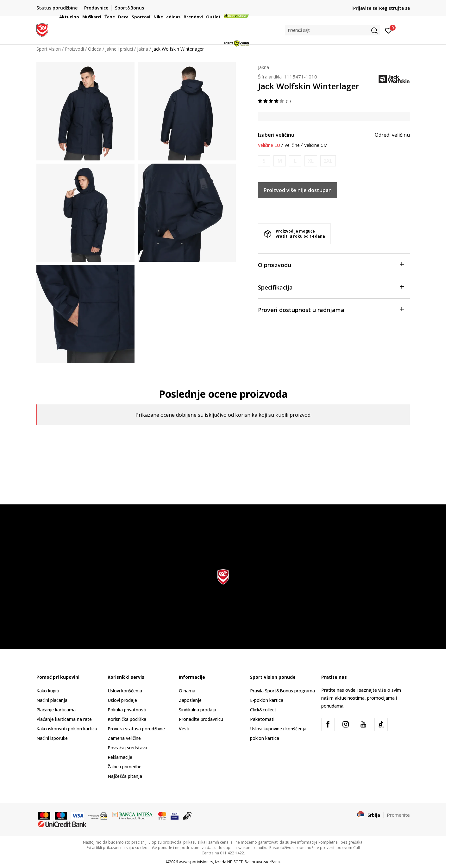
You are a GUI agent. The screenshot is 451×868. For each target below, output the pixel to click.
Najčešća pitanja (125, 776)
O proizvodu (331, 264)
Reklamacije (120, 757)
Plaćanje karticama (56, 710)
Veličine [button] (292, 145)
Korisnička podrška (127, 719)
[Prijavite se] (388, 30)
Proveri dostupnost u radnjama (331, 309)
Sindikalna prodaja (197, 710)
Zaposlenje (190, 700)
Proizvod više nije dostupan (298, 190)
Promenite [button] (398, 815)
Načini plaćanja (52, 700)
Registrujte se (395, 8)
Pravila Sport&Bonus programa (282, 691)
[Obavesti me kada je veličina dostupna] (264, 161)
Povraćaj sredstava (127, 748)
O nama (187, 691)
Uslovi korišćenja (125, 691)
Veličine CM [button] (316, 145)
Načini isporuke (52, 738)
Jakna (263, 67)
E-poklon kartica (267, 700)
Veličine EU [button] (269, 145)
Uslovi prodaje (122, 700)
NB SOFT (235, 862)
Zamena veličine (124, 738)
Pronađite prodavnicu (201, 719)
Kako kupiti (48, 691)
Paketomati (262, 719)
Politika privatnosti (127, 710)
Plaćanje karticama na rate (64, 719)
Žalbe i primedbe (125, 767)
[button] (332, 30)
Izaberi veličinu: (277, 135)
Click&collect (263, 710)
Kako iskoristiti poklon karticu (67, 729)
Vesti (184, 729)
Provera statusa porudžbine (136, 729)
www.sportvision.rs (196, 862)
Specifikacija (331, 287)
